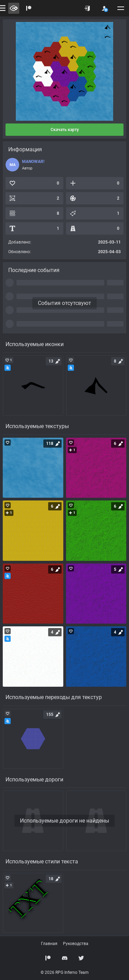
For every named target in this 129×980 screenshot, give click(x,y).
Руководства (76, 944)
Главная (49, 944)
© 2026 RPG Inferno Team (65, 972)
